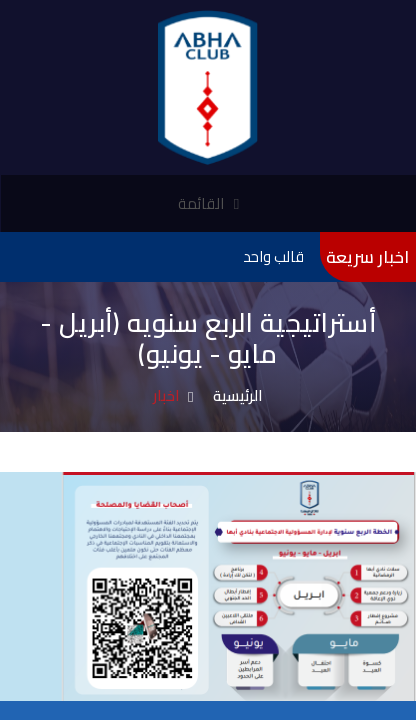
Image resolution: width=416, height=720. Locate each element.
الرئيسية (238, 395)
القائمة (208, 203)
